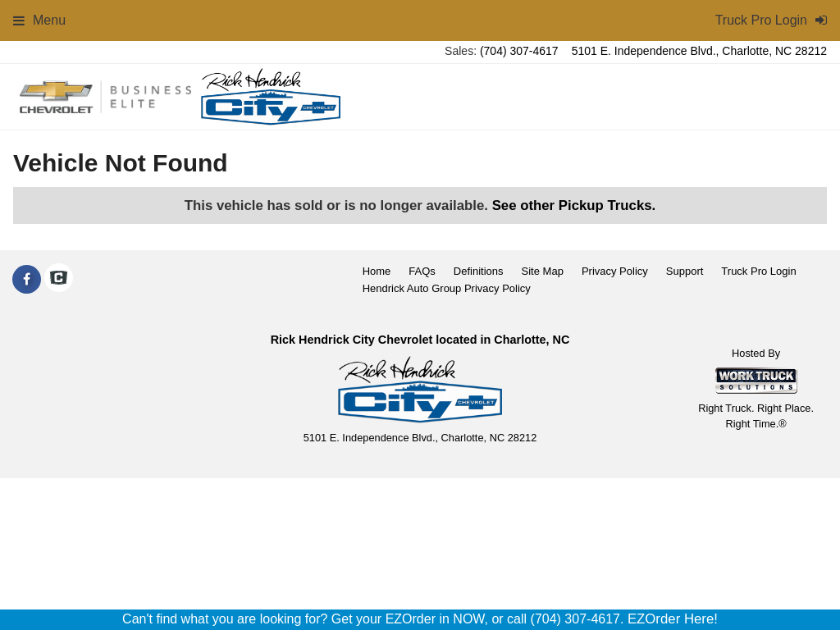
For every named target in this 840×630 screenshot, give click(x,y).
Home (377, 271)
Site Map (543, 271)
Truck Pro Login (758, 271)
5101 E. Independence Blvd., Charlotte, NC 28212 (699, 51)
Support (685, 271)
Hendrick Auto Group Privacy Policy (447, 288)
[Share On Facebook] (27, 280)
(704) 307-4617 (519, 51)
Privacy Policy (615, 271)
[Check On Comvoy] (59, 280)
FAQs (422, 271)
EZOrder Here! (673, 619)
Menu (39, 20)
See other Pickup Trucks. (574, 205)
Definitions (479, 271)
